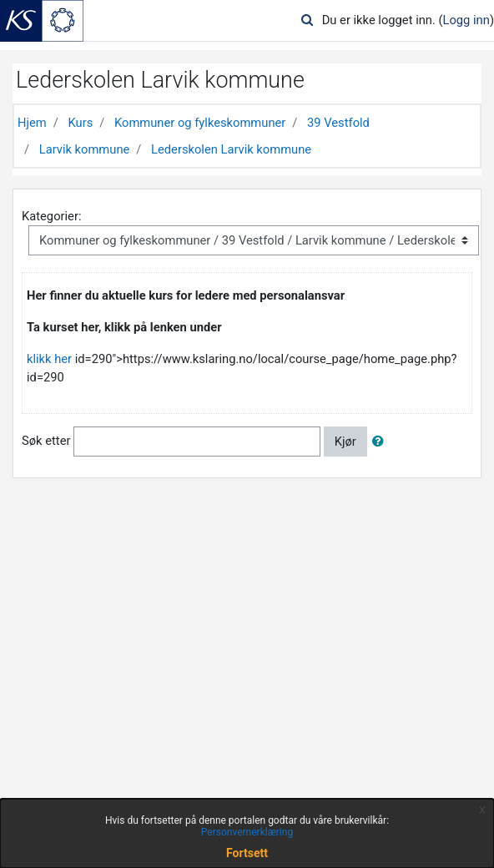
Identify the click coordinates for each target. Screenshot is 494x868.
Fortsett (247, 853)
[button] (381, 442)
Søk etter (46, 441)
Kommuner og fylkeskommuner (200, 123)
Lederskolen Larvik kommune (231, 149)
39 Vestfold (338, 123)
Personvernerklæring (247, 832)
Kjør (345, 442)
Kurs (80, 123)
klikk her (49, 359)
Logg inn (466, 20)
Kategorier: (51, 216)
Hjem (32, 123)
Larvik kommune (85, 149)
